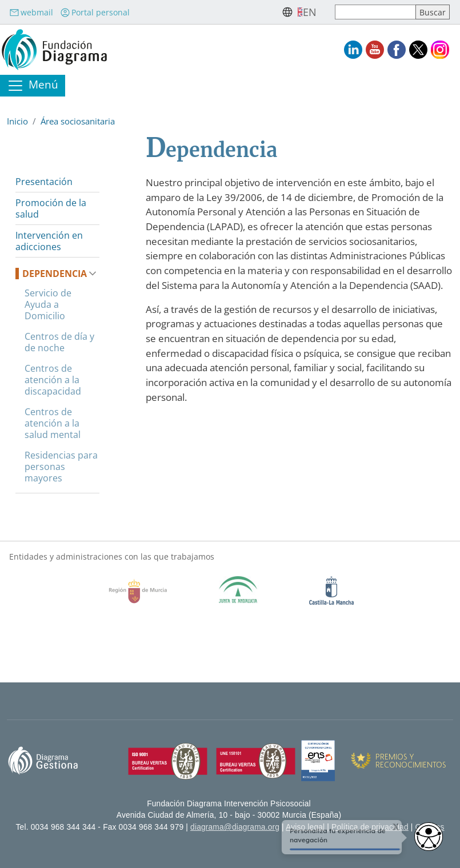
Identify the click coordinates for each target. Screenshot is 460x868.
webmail (31, 12)
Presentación (44, 182)
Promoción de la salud (51, 208)
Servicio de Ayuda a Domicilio (48, 304)
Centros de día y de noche (59, 342)
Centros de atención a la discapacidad (53, 380)
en (310, 12)
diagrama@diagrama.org (235, 827)
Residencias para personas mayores (61, 467)
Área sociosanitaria (78, 121)
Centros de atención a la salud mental (53, 423)
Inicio (17, 121)
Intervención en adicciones (49, 241)
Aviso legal (305, 827)
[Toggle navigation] (33, 86)
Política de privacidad (370, 827)
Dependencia (55, 274)
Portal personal (95, 12)
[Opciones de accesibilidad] (429, 837)
